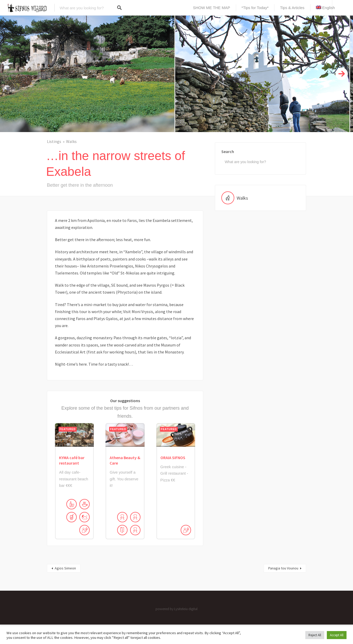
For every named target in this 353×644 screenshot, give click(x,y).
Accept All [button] (337, 635)
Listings (54, 141)
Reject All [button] (315, 635)
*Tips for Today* (255, 8)
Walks (71, 141)
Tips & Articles (292, 8)
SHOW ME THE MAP (212, 8)
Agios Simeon (65, 568)
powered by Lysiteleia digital (176, 609)
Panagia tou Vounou (283, 568)
